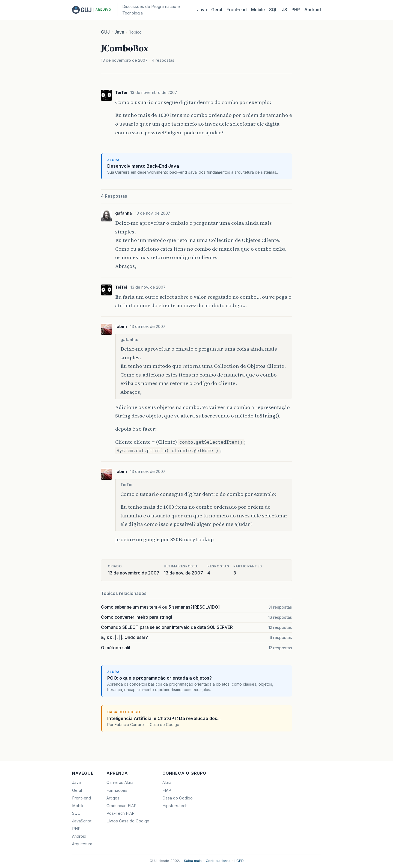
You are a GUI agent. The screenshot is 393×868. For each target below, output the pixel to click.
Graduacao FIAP (121, 806)
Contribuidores (218, 861)
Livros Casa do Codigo (128, 821)
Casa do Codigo (178, 798)
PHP (296, 10)
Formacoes (117, 790)
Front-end (81, 798)
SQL (273, 10)
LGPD (239, 861)
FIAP (167, 790)
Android (313, 10)
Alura (167, 783)
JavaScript (82, 821)
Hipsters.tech (175, 806)
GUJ (105, 32)
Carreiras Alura (120, 783)
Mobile (258, 10)
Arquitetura (82, 844)
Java (202, 10)
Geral (217, 10)
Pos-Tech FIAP (120, 813)
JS (285, 10)
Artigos (113, 798)
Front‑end (237, 10)
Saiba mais (193, 861)
